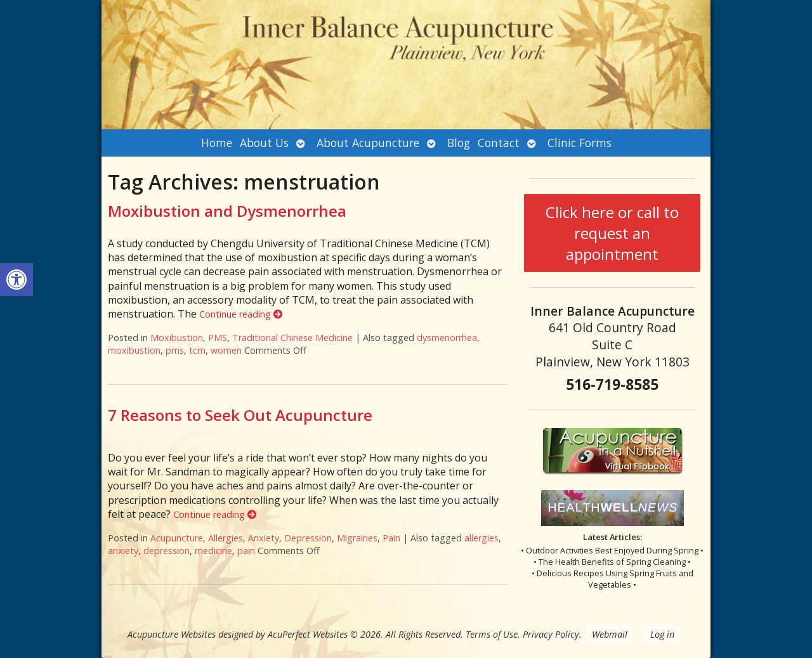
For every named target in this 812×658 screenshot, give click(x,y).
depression (167, 551)
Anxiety (264, 538)
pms (175, 350)
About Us (264, 143)
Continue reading (241, 314)
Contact (499, 143)
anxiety (123, 551)
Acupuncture (177, 538)
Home (217, 143)
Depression (308, 538)
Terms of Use (492, 634)
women (226, 350)
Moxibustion (177, 338)
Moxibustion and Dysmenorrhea (227, 211)
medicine (213, 551)
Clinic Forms (580, 143)
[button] (16, 280)
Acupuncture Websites (172, 634)
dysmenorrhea (447, 338)
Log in (662, 634)
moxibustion (134, 350)
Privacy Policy (551, 634)
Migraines (357, 538)
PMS (218, 338)
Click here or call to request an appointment (612, 233)
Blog (459, 143)
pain (246, 551)
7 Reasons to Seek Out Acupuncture (240, 415)
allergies (481, 538)
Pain (391, 538)
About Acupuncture (368, 143)
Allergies (226, 538)
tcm (197, 350)
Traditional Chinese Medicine (292, 338)
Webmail (610, 634)
